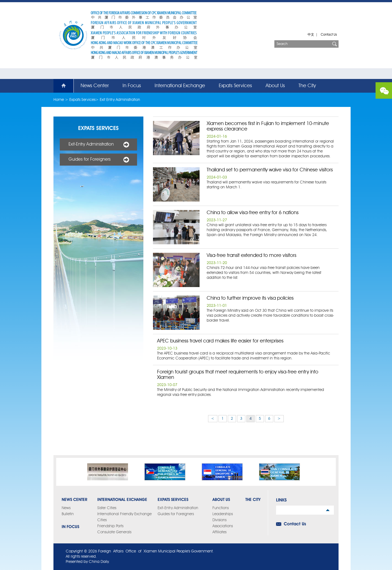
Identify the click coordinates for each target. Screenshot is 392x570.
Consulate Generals (114, 532)
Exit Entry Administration (120, 100)
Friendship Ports (110, 526)
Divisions (219, 520)
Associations (223, 526)
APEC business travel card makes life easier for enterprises (220, 341)
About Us (275, 86)
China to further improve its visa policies (250, 298)
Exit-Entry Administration (91, 144)
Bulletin (68, 514)
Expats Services (235, 86)
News (66, 508)
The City (307, 86)
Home (60, 86)
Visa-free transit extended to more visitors (252, 256)
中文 (311, 35)
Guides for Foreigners (90, 160)
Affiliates (219, 532)
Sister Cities (107, 508)
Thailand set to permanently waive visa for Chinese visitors (270, 170)
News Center (95, 86)
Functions (221, 508)
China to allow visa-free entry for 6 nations (253, 213)
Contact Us (329, 35)
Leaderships (223, 514)
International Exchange (180, 86)
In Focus (132, 86)
